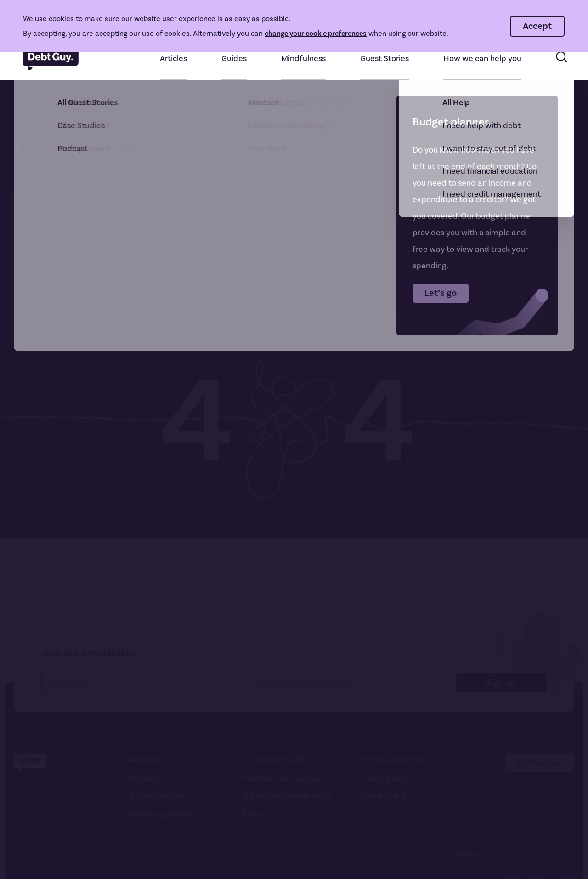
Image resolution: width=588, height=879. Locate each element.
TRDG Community (276, 760)
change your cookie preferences (316, 33)
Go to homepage (59, 330)
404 (20, 104)
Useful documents (162, 814)
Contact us (540, 763)
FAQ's (253, 814)
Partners (144, 778)
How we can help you (283, 778)
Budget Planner (157, 796)
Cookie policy (382, 796)
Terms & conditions (392, 760)
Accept (537, 26)
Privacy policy (383, 778)
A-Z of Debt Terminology (287, 796)
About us (145, 760)
